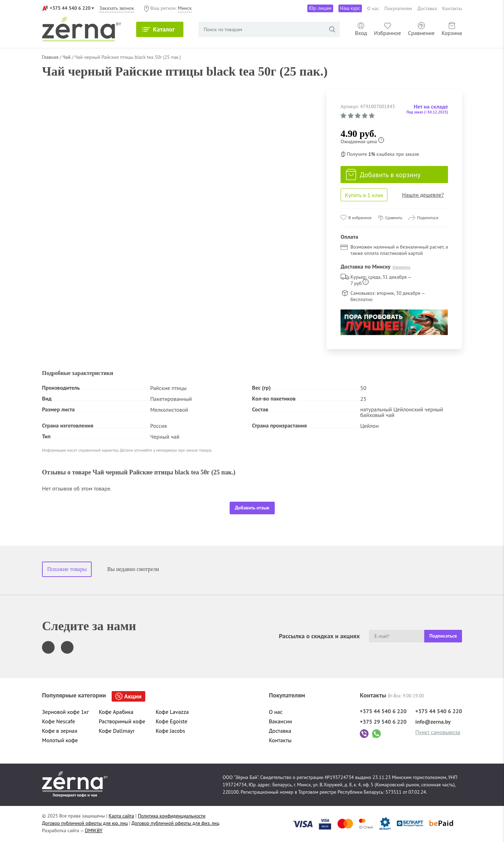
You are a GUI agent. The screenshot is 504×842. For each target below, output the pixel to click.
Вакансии (280, 721)
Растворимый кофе (122, 721)
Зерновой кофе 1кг (65, 712)
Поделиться (428, 218)
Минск (185, 8)
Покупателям (398, 8)
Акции (133, 696)
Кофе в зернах (60, 731)
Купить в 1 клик (364, 195)
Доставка (427, 8)
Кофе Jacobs (170, 731)
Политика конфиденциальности (172, 816)
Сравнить (394, 218)
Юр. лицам (320, 8)
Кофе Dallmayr (117, 731)
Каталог (164, 29)
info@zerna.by (433, 722)
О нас (373, 8)
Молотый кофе (60, 740)
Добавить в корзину (383, 175)
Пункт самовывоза (438, 732)
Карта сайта (122, 816)
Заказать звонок (117, 8)
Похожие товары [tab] (67, 569)
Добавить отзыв (252, 508)
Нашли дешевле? (423, 195)
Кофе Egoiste (172, 721)
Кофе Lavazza (172, 712)
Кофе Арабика (116, 712)
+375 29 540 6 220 (383, 722)
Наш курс (350, 8)
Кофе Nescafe (58, 721)
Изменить (402, 267)
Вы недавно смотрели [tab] (133, 569)
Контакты (452, 8)
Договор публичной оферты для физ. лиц (176, 823)
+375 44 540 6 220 (70, 8)
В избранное (360, 218)
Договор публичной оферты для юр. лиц (85, 823)
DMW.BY (94, 830)
